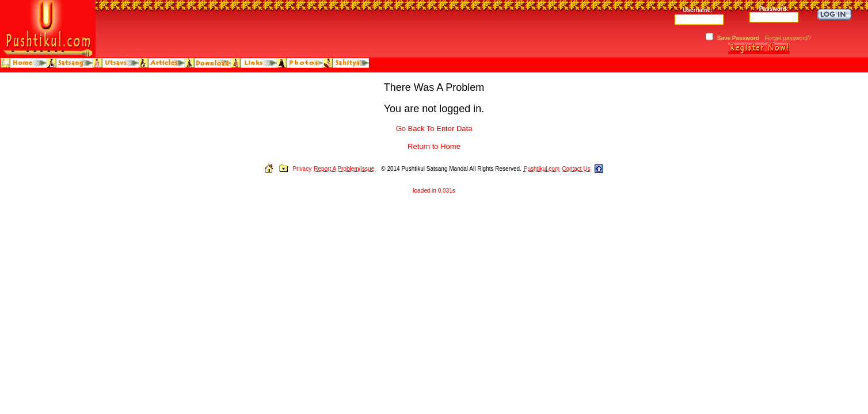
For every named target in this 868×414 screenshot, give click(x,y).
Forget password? (788, 38)
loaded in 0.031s (434, 191)
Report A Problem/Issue (344, 169)
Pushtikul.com (542, 169)
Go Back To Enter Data (434, 129)
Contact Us (576, 169)
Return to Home (434, 146)
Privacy (302, 169)
